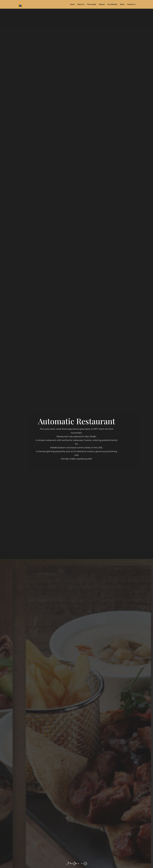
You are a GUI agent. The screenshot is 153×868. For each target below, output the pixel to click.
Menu (122, 4)
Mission (102, 4)
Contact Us (131, 4)
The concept (92, 4)
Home (72, 4)
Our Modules (112, 4)
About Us (81, 4)
